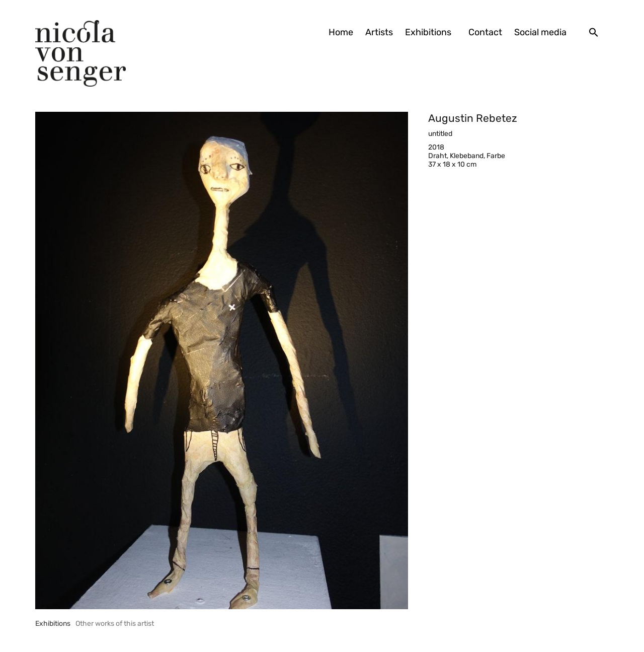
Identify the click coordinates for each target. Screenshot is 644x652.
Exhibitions (431, 32)
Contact (485, 32)
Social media (540, 32)
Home (341, 32)
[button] (594, 32)
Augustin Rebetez (473, 118)
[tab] (53, 624)
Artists (379, 32)
